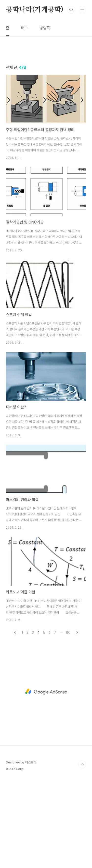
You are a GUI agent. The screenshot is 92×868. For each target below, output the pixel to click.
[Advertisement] (46, 90)
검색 (71, 10)
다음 (77, 720)
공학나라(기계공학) (35, 10)
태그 (25, 28)
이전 (15, 720)
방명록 (45, 28)
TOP (82, 852)
